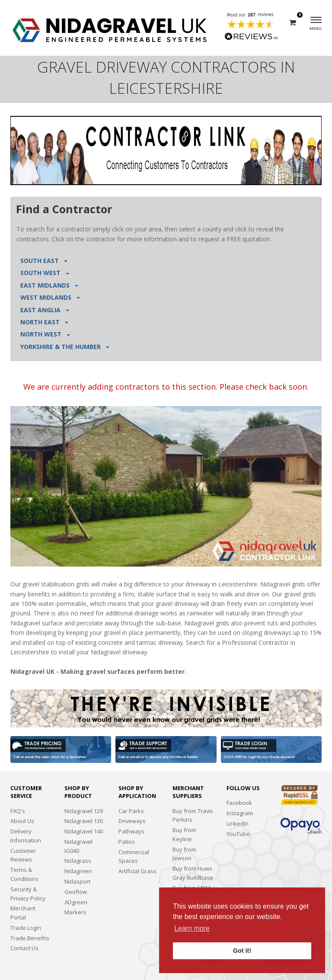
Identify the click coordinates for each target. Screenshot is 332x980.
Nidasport (77, 881)
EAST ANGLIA (45, 310)
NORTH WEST (45, 334)
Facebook (239, 803)
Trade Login (26, 928)
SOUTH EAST (44, 261)
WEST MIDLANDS (50, 297)
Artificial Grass (137, 871)
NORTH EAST (44, 322)
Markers (75, 912)
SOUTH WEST (45, 273)
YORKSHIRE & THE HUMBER (65, 347)
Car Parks (131, 811)
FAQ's (18, 811)
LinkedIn (238, 823)
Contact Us (24, 948)
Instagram (240, 813)
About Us (22, 821)
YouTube (238, 834)
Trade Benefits (30, 938)
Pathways (131, 831)
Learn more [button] (192, 928)
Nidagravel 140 (84, 831)
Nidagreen (78, 871)
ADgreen (76, 902)
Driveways (132, 821)
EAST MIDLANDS (49, 285)
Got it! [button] (242, 951)
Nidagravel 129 (84, 811)
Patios (127, 842)
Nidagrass (78, 861)
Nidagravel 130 (84, 821)
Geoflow (76, 892)
